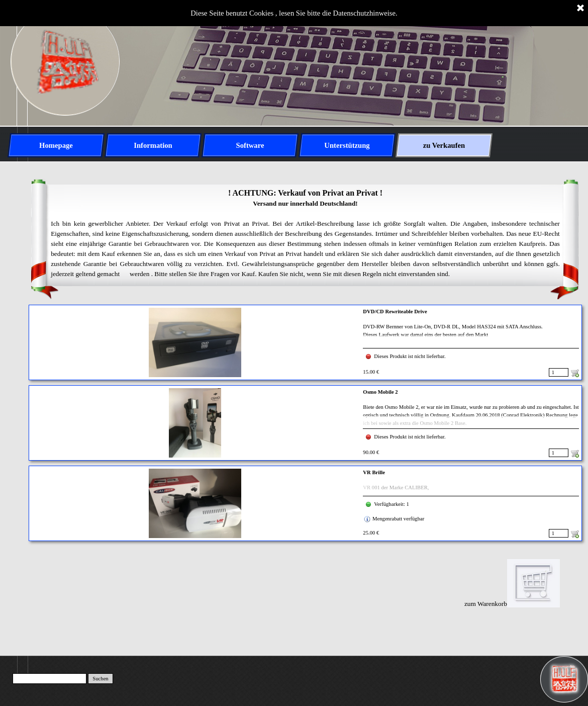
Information (153, 145)
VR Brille (374, 472)
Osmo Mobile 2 (380, 392)
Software (250, 145)
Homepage (56, 145)
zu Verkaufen (444, 145)
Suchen (100, 679)
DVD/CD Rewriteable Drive (395, 312)
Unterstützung (347, 145)
